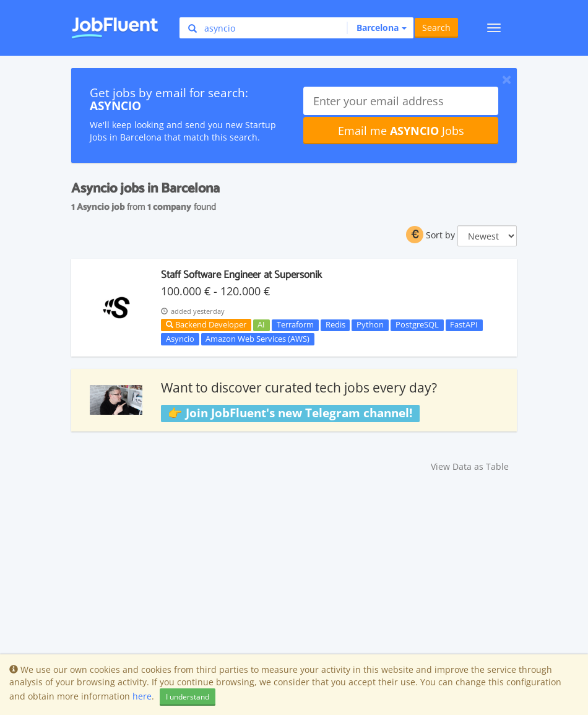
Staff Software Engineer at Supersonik (241, 275)
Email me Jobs (401, 131)
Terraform (295, 325)
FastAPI (464, 325)
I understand (188, 697)
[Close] (507, 79)
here (142, 696)
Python (370, 325)
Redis (335, 325)
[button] (377, 28)
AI (261, 325)
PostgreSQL (417, 325)
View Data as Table (470, 466)
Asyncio (180, 339)
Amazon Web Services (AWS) (257, 339)
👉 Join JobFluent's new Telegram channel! (290, 413)
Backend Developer (206, 324)
